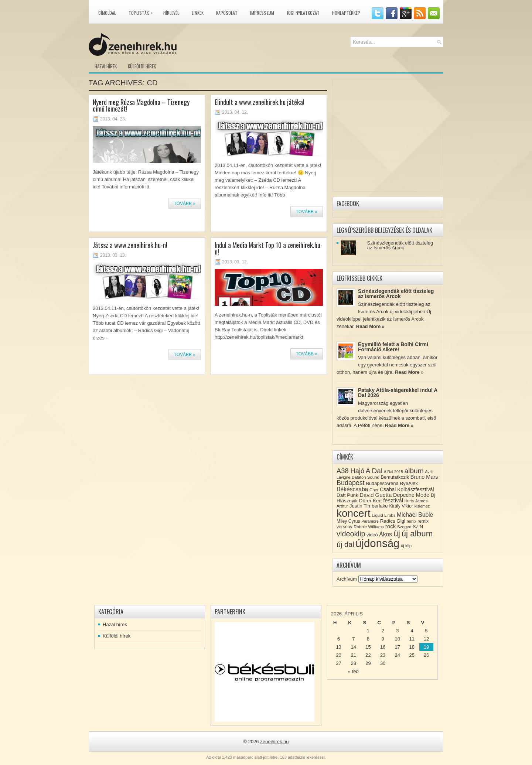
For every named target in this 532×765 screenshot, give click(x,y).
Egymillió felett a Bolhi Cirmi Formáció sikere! (393, 347)
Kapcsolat (227, 13)
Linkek (198, 13)
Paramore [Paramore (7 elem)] (370, 521)
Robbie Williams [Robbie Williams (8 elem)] (369, 527)
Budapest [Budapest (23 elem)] (351, 483)
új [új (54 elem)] (397, 533)
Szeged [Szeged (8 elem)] (404, 527)
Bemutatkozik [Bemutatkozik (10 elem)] (395, 477)
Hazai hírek (106, 66)
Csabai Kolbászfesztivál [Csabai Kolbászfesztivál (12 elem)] (407, 489)
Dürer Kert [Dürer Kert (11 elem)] (371, 501)
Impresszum (262, 13)
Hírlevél (171, 13)
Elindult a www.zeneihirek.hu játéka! (260, 102)
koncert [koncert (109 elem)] (354, 513)
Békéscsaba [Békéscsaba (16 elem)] (352, 489)
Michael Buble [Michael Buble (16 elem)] (415, 515)
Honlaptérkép (346, 13)
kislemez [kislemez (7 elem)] (422, 506)
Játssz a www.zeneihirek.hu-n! (130, 245)
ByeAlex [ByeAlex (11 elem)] (409, 483)
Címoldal (107, 13)
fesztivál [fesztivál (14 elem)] (393, 501)
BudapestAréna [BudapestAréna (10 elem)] (382, 483)
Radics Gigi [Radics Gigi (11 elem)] (393, 521)
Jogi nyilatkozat (303, 13)
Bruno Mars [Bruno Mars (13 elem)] (424, 477)
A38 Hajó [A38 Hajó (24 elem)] (350, 471)
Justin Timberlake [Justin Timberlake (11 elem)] (369, 506)
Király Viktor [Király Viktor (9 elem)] (401, 506)
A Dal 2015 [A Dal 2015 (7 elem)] (393, 472)
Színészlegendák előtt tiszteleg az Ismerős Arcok (400, 245)
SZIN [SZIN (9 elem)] (418, 527)
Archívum (347, 579)
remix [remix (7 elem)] (412, 521)
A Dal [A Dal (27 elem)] (374, 471)
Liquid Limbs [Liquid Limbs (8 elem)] (383, 515)
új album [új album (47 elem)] (417, 534)
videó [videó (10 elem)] (372, 535)
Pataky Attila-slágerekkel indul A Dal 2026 (398, 393)
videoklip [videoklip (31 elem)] (351, 534)
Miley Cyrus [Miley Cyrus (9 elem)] (348, 521)
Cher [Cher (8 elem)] (374, 490)
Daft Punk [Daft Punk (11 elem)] (347, 495)
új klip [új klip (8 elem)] (406, 546)
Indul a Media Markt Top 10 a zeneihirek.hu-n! (269, 248)
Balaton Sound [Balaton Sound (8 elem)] (366, 477)
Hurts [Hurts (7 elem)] (409, 501)
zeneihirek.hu (274, 742)
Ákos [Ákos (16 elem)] (386, 534)
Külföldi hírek (142, 66)
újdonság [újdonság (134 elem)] (377, 543)
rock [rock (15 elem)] (391, 526)
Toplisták (142, 11)
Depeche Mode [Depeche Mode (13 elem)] (411, 495)
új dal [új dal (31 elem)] (345, 544)
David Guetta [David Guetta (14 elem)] (376, 495)
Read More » (370, 326)
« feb (353, 671)
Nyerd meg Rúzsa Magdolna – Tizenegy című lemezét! (141, 105)
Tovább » (185, 204)
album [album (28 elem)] (414, 471)
